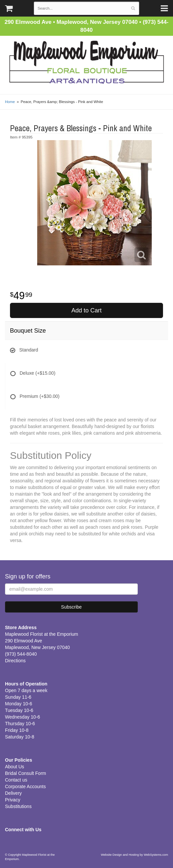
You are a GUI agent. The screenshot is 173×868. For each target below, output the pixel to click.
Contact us (16, 780)
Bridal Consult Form (26, 773)
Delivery (13, 793)
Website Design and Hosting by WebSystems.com (134, 855)
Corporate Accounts (25, 787)
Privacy (13, 800)
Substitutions (18, 806)
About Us (15, 767)
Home (10, 102)
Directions (15, 661)
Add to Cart (86, 310)
